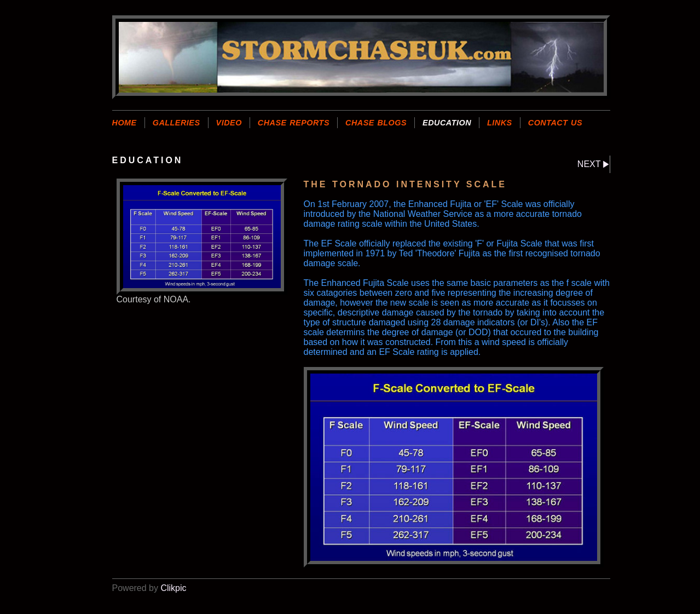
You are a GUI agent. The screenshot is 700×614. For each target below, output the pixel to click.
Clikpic (173, 588)
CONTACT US (555, 123)
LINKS (500, 123)
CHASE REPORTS (294, 123)
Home (125, 123)
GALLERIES (177, 123)
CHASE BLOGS (376, 123)
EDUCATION (447, 123)
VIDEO (229, 123)
